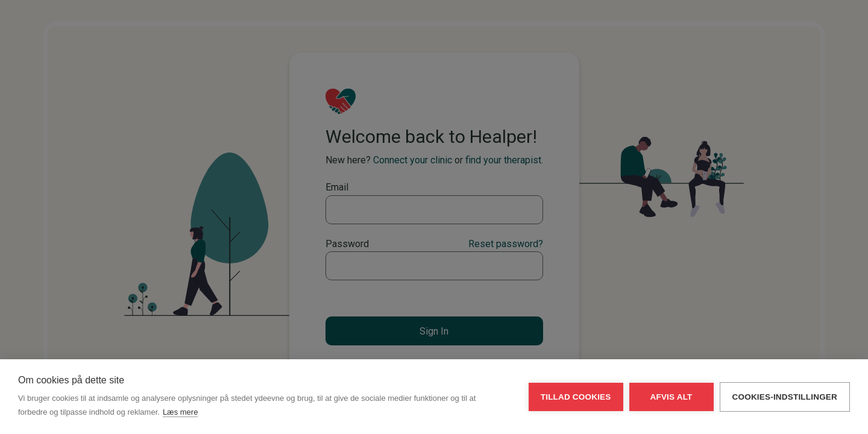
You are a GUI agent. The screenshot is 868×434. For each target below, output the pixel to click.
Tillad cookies (576, 397)
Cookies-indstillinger (785, 397)
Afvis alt (671, 397)
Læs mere (181, 412)
